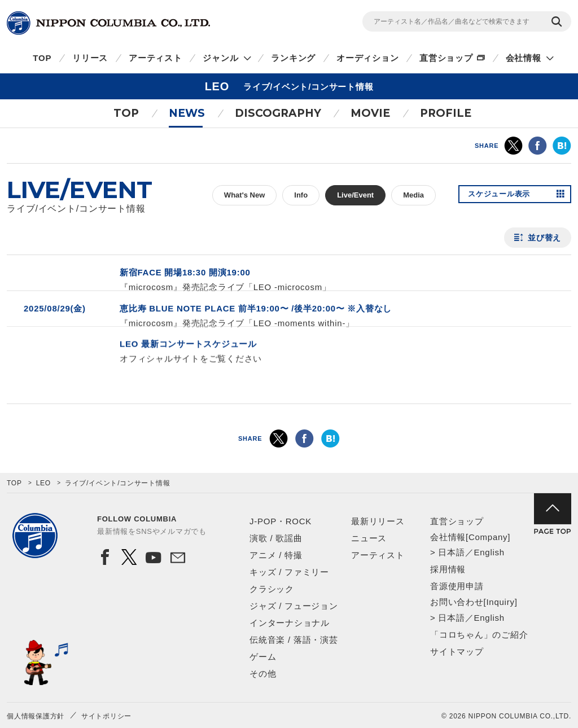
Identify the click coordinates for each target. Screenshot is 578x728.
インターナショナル (290, 623)
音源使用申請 (457, 586)
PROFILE (446, 113)
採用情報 (448, 569)
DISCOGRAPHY (278, 113)
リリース (90, 58)
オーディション (367, 58)
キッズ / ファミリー (289, 572)
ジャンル (220, 58)
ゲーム (263, 657)
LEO (43, 483)
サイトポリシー (106, 716)
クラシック (272, 589)
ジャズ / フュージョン (294, 606)
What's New (244, 195)
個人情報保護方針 (36, 716)
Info (301, 195)
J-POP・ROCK (281, 521)
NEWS (187, 113)
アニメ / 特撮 (276, 555)
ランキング (293, 58)
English (489, 552)
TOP (42, 58)
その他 (263, 674)
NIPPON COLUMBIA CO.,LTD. (108, 23)
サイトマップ (457, 652)
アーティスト (156, 58)
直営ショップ (446, 58)
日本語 (451, 552)
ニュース (369, 538)
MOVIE (370, 113)
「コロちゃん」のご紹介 (479, 635)
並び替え (544, 238)
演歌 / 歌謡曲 (276, 538)
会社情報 (524, 58)
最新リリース (378, 521)
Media (413, 195)
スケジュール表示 (502, 195)
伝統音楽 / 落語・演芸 (294, 640)
